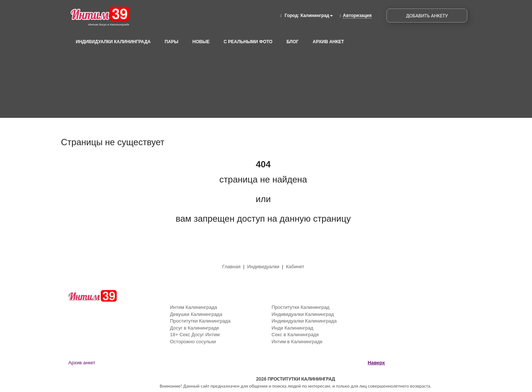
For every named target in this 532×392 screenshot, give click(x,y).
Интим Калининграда (194, 307)
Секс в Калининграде (295, 335)
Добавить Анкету (427, 16)
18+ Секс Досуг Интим (195, 335)
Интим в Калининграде (297, 342)
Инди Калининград (292, 328)
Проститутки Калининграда (200, 321)
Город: (292, 16)
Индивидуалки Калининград (303, 314)
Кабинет (295, 267)
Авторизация (357, 16)
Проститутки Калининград (301, 307)
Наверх (376, 363)
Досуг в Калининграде (195, 328)
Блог (292, 42)
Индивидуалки (263, 267)
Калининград (317, 16)
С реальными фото (248, 42)
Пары (172, 42)
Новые (201, 42)
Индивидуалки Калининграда (113, 42)
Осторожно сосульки (193, 342)
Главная (232, 267)
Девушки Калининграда (196, 314)
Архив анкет (328, 42)
